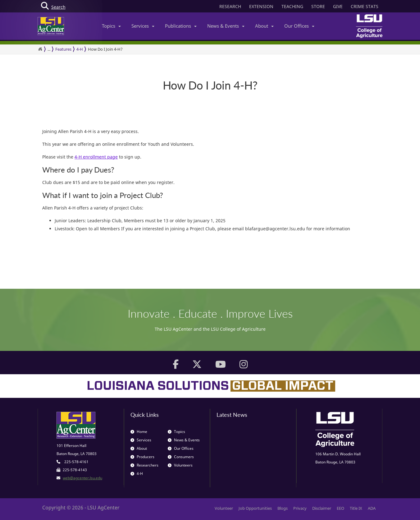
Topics (111, 26)
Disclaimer (322, 508)
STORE (318, 6)
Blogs (283, 508)
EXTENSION (261, 6)
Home (139, 432)
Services (143, 26)
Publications (181, 26)
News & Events (226, 26)
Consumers (181, 457)
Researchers (144, 465)
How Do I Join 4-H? (105, 49)
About (264, 26)
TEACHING (292, 6)
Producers (142, 457)
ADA (372, 508)
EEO (340, 508)
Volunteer (224, 508)
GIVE (338, 6)
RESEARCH (230, 6)
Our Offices (299, 26)
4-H (80, 49)
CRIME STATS (365, 6)
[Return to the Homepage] (40, 49)
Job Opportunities (255, 508)
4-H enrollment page (96, 157)
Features (63, 49)
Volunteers (180, 465)
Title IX (356, 508)
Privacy (300, 508)
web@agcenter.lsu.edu (82, 478)
